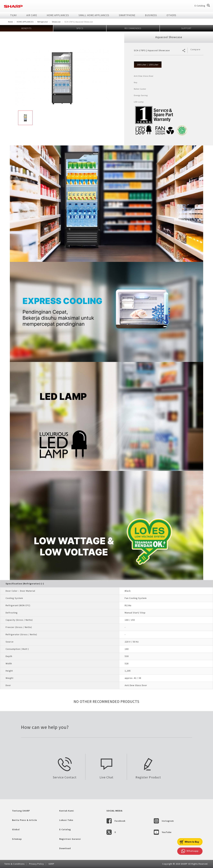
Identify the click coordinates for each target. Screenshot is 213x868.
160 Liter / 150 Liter (148, 65)
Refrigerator (43, 22)
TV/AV (13, 15)
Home (10, 22)
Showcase (56, 22)
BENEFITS (26, 28)
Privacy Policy (36, 864)
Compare (195, 49)
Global (16, 829)
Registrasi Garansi (70, 839)
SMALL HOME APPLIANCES (94, 15)
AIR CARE (32, 15)
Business (151, 15)
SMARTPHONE (127, 15)
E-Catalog (200, 6)
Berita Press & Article (24, 820)
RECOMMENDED (133, 28)
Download (65, 848)
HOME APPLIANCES (58, 15)
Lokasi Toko (66, 820)
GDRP (51, 864)
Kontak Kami (67, 811)
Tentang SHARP (21, 811)
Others (171, 15)
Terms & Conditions (14, 864)
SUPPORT (186, 28)
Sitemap (17, 839)
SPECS (80, 28)
